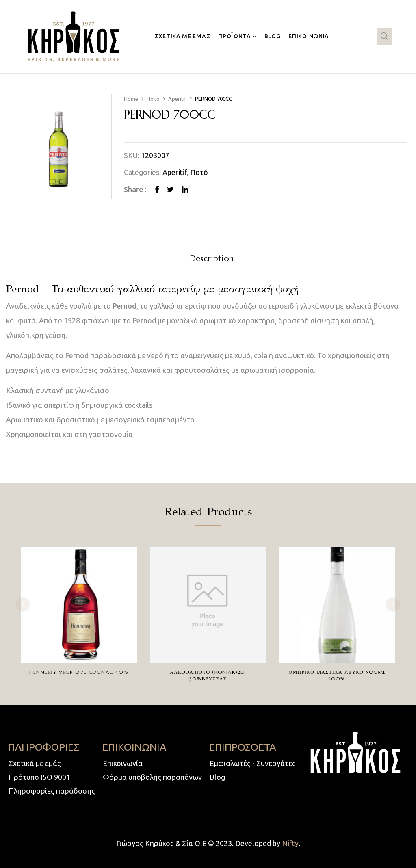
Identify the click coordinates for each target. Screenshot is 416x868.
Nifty (290, 843)
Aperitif (177, 99)
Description (212, 259)
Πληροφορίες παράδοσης (52, 791)
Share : (135, 189)
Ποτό (153, 99)
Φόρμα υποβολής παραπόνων (152, 777)
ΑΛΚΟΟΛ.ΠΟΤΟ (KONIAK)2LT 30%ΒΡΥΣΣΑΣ (208, 675)
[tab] (212, 260)
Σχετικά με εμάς (35, 763)
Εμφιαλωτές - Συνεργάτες (253, 763)
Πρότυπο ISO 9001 (39, 777)
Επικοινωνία (123, 763)
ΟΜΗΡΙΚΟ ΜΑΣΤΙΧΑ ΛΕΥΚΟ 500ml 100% (337, 675)
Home (131, 99)
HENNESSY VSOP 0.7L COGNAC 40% (79, 672)
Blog (217, 777)
